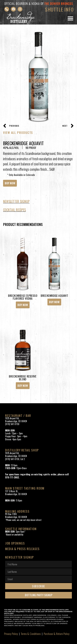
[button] (70, 19)
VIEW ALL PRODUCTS (18, 132)
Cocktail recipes (14, 210)
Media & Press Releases (22, 549)
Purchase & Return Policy (57, 634)
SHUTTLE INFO (59, 9)
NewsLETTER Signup (16, 201)
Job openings (15, 543)
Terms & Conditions (31, 634)
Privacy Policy (11, 634)
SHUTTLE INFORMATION (21, 529)
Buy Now (10, 183)
